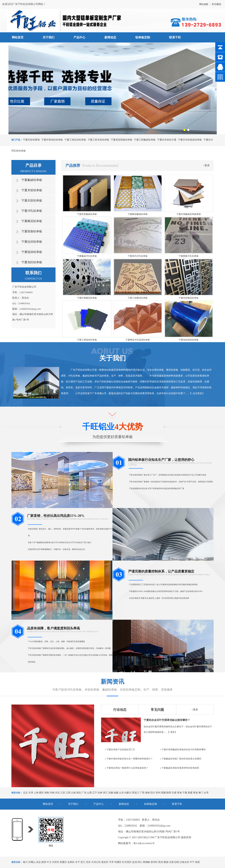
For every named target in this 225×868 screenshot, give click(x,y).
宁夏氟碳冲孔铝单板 (87, 256)
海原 (197, 862)
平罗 (111, 862)
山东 (121, 793)
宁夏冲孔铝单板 (32, 211)
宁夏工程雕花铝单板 (138, 298)
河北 (57, 793)
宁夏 (185, 793)
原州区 (154, 862)
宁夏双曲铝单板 (32, 231)
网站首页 (18, 37)
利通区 (118, 862)
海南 (147, 793)
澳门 (201, 793)
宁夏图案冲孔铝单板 (189, 256)
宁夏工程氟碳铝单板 (145, 140)
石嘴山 (32, 862)
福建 (116, 793)
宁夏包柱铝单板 (32, 262)
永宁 (78, 862)
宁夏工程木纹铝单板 (98, 140)
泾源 (171, 862)
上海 (36, 793)
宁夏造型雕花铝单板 (189, 298)
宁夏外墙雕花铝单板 (87, 298)
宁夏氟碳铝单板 (32, 180)
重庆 (41, 793)
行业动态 (120, 710)
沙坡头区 (184, 862)
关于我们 (49, 37)
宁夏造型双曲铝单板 (122, 140)
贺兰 (83, 862)
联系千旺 (175, 37)
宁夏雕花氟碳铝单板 (138, 214)
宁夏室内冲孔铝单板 (138, 256)
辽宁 (95, 793)
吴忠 (38, 862)
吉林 (100, 793)
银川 (25, 862)
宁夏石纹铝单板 (32, 200)
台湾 (206, 793)
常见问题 (157, 710)
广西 (142, 793)
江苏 (63, 793)
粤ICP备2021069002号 (144, 843)
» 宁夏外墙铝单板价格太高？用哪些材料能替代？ (129, 759)
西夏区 (63, 862)
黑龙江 (136, 793)
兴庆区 (56, 862)
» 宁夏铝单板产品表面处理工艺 (120, 750)
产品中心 (79, 37)
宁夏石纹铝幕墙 (31, 140)
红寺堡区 (127, 862)
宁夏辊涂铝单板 (32, 252)
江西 (68, 793)
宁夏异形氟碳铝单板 (87, 214)
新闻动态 (110, 37)
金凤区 (71, 862)
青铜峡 (146, 862)
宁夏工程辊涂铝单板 (87, 340)
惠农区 (105, 862)
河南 (52, 793)
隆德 (166, 862)
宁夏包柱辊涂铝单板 (189, 340)
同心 (140, 862)
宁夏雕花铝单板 (32, 221)
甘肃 (174, 793)
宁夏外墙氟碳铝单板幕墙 (189, 214)
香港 (195, 793)
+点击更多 (197, 393)
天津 (31, 793)
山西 (89, 793)
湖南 (47, 793)
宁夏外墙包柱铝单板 (52, 140)
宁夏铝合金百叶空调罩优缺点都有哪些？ (167, 720)
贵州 (158, 793)
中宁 (192, 862)
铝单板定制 (143, 37)
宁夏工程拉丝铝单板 (75, 140)
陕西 (169, 793)
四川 (153, 793)
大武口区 (96, 862)
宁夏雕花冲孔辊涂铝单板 (138, 340)
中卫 (49, 862)
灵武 (88, 862)
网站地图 (204, 4)
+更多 (207, 165)
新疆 (190, 793)
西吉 (161, 862)
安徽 (111, 793)
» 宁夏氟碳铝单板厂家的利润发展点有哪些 (181, 759)
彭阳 (177, 862)
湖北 (79, 793)
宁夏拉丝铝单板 (32, 242)
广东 (84, 793)
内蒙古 (128, 793)
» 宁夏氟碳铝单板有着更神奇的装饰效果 (180, 768)
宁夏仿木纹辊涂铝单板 (190, 140)
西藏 (163, 793)
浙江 (105, 793)
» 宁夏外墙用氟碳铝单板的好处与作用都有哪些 (183, 750)
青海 (179, 793)
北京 (25, 793)
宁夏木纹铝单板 (32, 190)
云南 (73, 793)
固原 (44, 862)
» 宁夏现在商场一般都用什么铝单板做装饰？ (127, 768)
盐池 (135, 862)
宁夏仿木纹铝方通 (167, 140)
